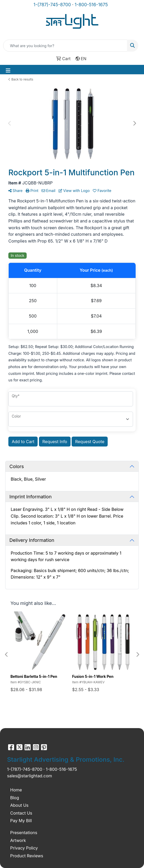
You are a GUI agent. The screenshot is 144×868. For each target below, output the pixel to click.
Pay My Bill (21, 821)
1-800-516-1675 (91, 5)
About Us (19, 805)
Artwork (18, 840)
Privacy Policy (24, 848)
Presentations (24, 833)
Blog (15, 798)
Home (16, 790)
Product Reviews (27, 856)
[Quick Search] (65, 46)
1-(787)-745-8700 (52, 5)
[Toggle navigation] (8, 71)
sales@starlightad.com (30, 776)
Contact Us (21, 813)
